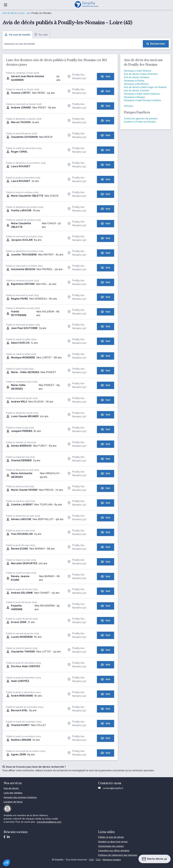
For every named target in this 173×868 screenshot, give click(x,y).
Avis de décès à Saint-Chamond (141, 74)
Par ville (41, 35)
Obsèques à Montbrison (136, 84)
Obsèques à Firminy (134, 81)
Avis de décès (10, 13)
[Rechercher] (156, 44)
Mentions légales (112, 860)
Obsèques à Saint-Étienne (138, 71)
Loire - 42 (24, 13)
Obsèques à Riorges (134, 97)
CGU (98, 860)
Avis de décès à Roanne (137, 77)
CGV (91, 860)
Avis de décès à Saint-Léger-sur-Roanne (145, 87)
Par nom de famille (17, 35)
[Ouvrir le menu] (6, 5)
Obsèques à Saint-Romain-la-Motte (142, 100)
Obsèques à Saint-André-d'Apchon (142, 94)
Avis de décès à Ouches (137, 90)
